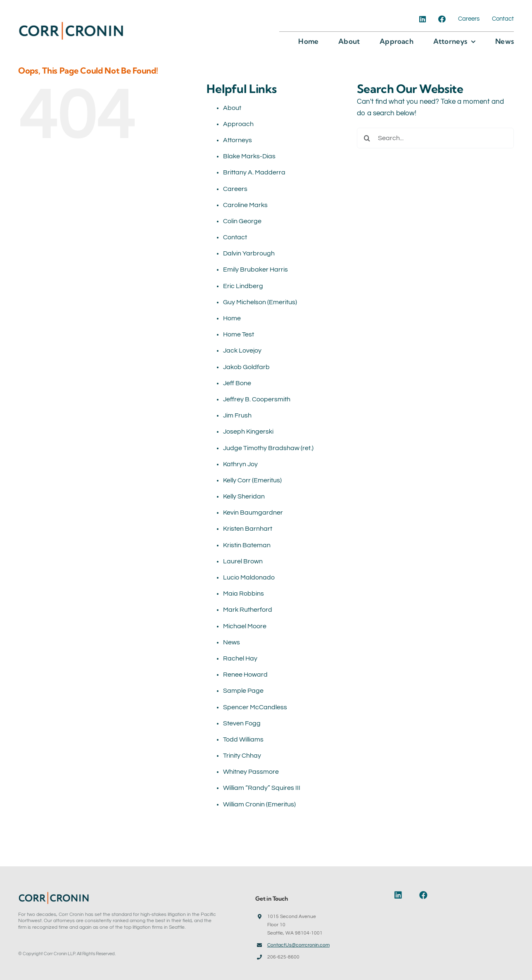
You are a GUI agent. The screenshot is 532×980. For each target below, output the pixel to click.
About (232, 108)
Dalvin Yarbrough (249, 253)
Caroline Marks (245, 205)
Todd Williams (243, 739)
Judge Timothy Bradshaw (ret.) (268, 448)
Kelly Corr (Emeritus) (252, 480)
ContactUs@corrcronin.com (298, 945)
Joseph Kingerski (248, 432)
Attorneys (237, 140)
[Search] (367, 138)
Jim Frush (237, 415)
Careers (235, 189)
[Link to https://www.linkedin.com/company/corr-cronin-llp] (403, 895)
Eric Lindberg (243, 286)
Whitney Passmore (251, 772)
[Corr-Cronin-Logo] (71, 24)
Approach (238, 124)
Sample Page (243, 691)
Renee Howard (245, 675)
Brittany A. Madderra (254, 172)
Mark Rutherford (248, 610)
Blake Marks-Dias (249, 156)
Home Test (239, 334)
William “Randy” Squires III (262, 788)
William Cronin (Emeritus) (259, 804)
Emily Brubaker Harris (255, 269)
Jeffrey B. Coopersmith (257, 399)
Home (232, 318)
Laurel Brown (243, 561)
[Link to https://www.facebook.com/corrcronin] (425, 895)
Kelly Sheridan (244, 496)
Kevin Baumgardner (253, 513)
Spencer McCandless (255, 707)
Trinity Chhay (242, 756)
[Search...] (435, 138)
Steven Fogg (242, 723)
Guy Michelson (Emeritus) (260, 302)
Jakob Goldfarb (246, 367)
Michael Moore (245, 626)
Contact (235, 237)
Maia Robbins (243, 594)
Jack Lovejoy (242, 351)
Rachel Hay (240, 658)
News (232, 642)
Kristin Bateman (247, 545)
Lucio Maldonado (249, 577)
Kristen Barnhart (248, 529)
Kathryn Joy (240, 464)
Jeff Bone (237, 383)
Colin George (242, 221)
